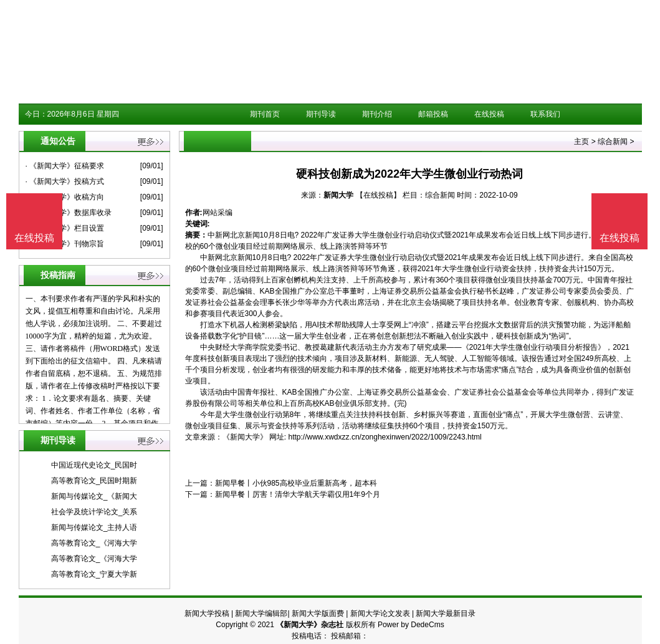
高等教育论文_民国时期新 (94, 481)
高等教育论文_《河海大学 (94, 543)
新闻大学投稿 (207, 613)
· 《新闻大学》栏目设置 (65, 228)
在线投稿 (489, 114)
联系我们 (545, 114)
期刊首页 (265, 114)
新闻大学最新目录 (446, 613)
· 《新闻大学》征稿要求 (65, 166)
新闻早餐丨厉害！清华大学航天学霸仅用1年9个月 (298, 494)
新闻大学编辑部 (261, 613)
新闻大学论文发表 (380, 613)
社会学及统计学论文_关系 (94, 512)
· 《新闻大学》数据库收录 (69, 213)
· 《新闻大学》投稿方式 (65, 181)
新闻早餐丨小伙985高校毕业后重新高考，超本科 (296, 483)
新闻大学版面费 (318, 613)
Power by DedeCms (411, 625)
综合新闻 (613, 142)
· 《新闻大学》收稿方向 (65, 197)
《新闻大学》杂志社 (310, 625)
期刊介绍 (377, 114)
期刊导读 (321, 114)
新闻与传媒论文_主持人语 (94, 527)
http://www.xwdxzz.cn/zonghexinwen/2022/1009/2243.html (385, 437)
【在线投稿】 (378, 195)
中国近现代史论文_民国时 (94, 465)
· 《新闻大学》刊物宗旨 (65, 244)
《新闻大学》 (245, 437)
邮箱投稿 (433, 114)
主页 (581, 142)
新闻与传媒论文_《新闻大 (94, 496)
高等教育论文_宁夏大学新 (94, 574)
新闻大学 (338, 195)
